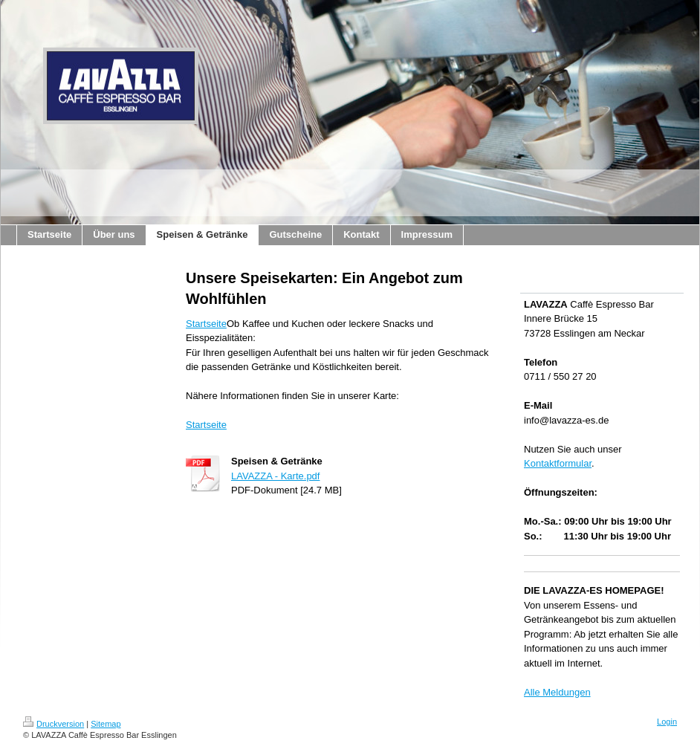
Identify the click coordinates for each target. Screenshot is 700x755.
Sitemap (106, 724)
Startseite (206, 324)
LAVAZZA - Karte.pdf (275, 476)
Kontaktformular (558, 463)
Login (667, 722)
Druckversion (54, 724)
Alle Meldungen (557, 692)
